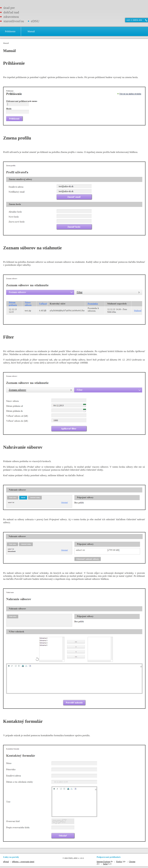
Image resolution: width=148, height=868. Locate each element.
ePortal (6, 862)
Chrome (132, 862)
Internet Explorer (104, 862)
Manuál (6, 43)
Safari (105, 864)
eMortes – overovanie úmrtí (23, 862)
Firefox (119, 862)
